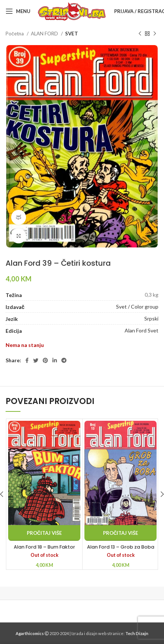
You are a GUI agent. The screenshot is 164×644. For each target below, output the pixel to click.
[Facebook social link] (27, 360)
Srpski (151, 318)
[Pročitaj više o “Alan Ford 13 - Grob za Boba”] (120, 533)
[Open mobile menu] (18, 11)
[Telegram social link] (64, 360)
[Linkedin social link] (55, 360)
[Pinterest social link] (45, 360)
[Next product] (155, 34)
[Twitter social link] (36, 360)
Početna (15, 34)
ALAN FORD (45, 34)
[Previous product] (140, 34)
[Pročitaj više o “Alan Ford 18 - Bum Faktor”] (44, 533)
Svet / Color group (137, 307)
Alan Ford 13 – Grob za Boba (121, 547)
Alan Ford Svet (142, 330)
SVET (72, 34)
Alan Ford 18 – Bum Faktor (44, 547)
